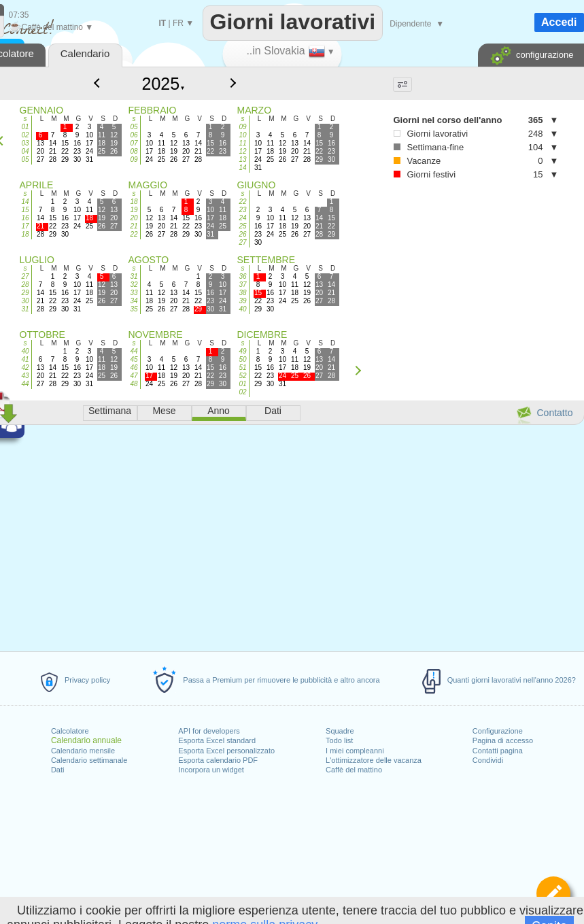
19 (134, 210)
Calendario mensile (83, 751)
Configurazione (498, 731)
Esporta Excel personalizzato (226, 751)
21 (134, 226)
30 (25, 301)
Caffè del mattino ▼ (51, 27)
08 (134, 151)
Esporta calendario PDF (218, 760)
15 (25, 210)
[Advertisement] (416, 259)
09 (134, 159)
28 (25, 285)
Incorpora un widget (211, 770)
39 (242, 301)
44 (25, 384)
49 (242, 351)
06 (134, 135)
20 (134, 218)
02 (25, 135)
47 (134, 376)
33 (134, 293)
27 (242, 242)
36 (242, 276)
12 (242, 151)
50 (242, 359)
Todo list (339, 740)
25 (242, 226)
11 (242, 143)
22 (134, 234)
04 (25, 151)
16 (25, 218)
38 (242, 293)
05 (25, 159)
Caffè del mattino (354, 770)
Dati (58, 770)
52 (242, 376)
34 (134, 301)
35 (134, 309)
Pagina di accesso (503, 740)
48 (134, 384)
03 (25, 143)
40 (242, 309)
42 (25, 367)
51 (242, 367)
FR (178, 23)
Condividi (488, 760)
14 (242, 168)
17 (25, 226)
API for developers (209, 731)
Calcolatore (70, 731)
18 (25, 234)
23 (242, 210)
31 (25, 309)
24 (242, 218)
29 (25, 293)
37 (242, 285)
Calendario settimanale (89, 760)
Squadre (340, 731)
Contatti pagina (498, 751)
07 (134, 143)
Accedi (559, 22)
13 (242, 159)
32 (134, 285)
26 (242, 234)
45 (134, 359)
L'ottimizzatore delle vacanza (374, 760)
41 (25, 359)
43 (25, 376)
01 (25, 127)
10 (242, 135)
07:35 (19, 15)
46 (134, 367)
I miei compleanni (355, 751)
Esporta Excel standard (217, 740)
